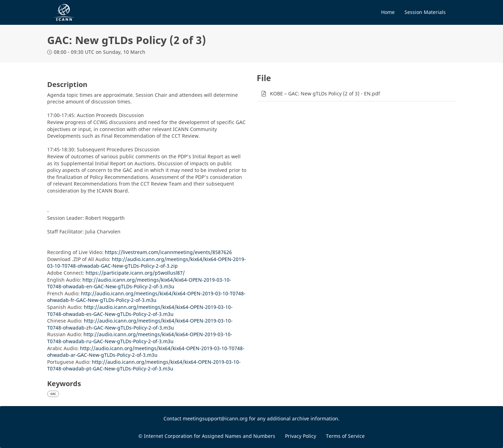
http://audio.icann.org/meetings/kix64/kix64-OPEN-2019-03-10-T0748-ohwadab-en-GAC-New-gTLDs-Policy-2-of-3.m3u (139, 283)
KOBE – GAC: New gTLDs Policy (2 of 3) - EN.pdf (325, 93)
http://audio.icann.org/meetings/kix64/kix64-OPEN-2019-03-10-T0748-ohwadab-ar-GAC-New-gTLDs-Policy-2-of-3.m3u (146, 352)
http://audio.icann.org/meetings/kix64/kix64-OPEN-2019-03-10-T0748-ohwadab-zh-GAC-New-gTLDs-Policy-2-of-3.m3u (140, 324)
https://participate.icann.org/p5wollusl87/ (135, 273)
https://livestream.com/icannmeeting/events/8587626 (168, 252)
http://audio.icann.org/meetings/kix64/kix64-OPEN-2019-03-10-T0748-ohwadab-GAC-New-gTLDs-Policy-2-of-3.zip (147, 263)
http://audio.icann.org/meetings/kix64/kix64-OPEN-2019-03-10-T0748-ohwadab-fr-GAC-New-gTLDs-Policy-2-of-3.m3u (146, 297)
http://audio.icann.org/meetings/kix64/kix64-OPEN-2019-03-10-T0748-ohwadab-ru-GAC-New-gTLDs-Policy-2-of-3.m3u (140, 338)
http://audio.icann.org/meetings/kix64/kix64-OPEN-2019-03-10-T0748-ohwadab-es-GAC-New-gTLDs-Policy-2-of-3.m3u (140, 310)
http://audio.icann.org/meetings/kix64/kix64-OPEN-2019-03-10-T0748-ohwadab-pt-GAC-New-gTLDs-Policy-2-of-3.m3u (144, 365)
